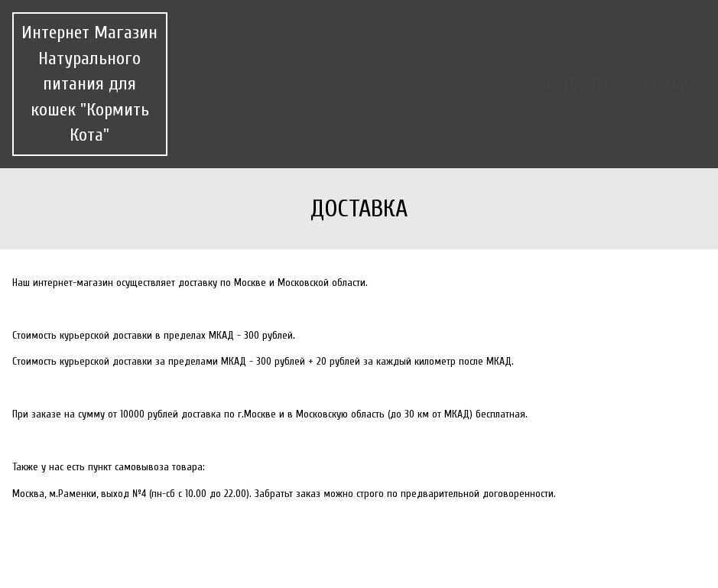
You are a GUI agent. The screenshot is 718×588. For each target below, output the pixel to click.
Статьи (666, 84)
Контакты (575, 84)
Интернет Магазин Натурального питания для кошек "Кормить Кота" (89, 84)
